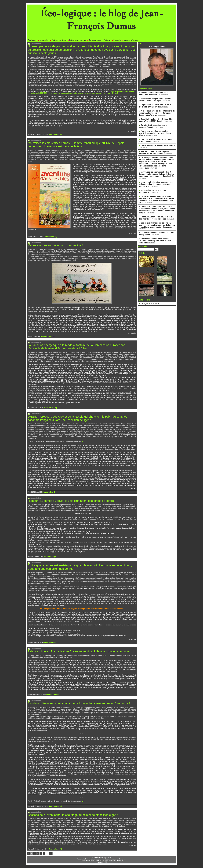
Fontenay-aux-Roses (58, 40)
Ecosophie (116, 40)
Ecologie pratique (94, 40)
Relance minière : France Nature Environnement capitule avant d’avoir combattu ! (79, 651)
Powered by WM (102, 862)
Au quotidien (43, 40)
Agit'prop (106, 40)
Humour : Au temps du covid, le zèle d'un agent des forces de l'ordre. (71, 501)
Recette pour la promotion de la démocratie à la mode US (153, 94)
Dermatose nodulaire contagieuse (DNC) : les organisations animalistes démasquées (155, 133)
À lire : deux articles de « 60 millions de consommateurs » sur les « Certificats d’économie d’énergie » (157, 113)
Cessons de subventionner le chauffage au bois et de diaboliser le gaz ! (73, 815)
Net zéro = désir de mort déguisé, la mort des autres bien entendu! (155, 153)
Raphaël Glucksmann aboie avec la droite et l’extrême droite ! (155, 106)
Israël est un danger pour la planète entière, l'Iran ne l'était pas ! (155, 100)
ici (82, 442)
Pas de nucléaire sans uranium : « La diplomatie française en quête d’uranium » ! (79, 703)
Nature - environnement (77, 40)
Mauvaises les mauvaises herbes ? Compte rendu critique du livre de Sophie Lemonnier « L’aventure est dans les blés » (76, 145)
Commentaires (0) (55, 134)
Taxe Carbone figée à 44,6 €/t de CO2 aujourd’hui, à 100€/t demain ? (156, 120)
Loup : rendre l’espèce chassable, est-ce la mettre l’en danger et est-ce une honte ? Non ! (156, 184)
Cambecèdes (124, 177)
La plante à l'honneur (130, 40)
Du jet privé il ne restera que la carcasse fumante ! (153, 126)
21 (51, 853)
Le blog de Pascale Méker (150, 304)
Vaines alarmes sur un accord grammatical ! (55, 245)
